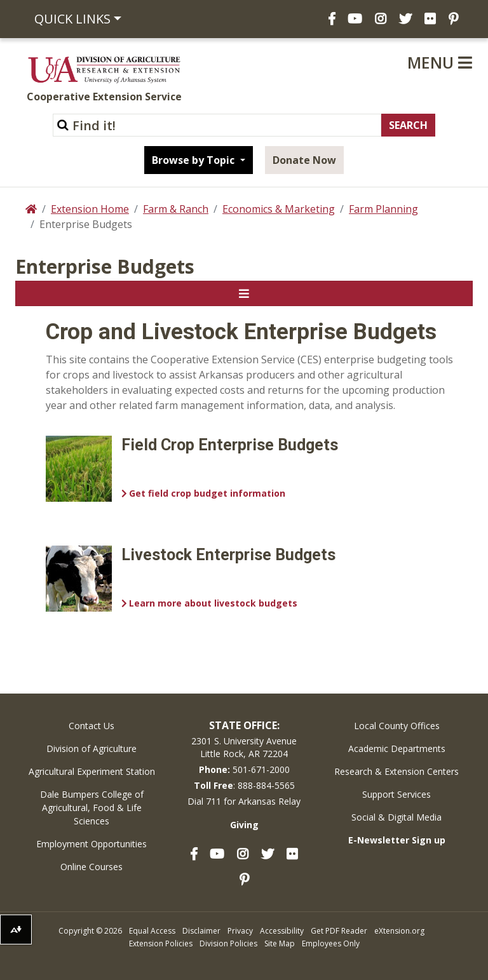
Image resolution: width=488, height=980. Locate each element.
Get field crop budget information (207, 493)
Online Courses (91, 867)
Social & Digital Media (396, 817)
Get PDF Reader (339, 931)
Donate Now (304, 160)
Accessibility (282, 931)
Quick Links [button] (72, 19)
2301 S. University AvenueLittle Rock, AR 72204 (244, 747)
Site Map (280, 943)
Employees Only (331, 943)
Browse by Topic (194, 160)
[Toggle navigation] (244, 293)
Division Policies (228, 943)
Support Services (396, 794)
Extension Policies (161, 943)
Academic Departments (397, 748)
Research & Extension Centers (396, 771)
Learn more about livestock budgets (213, 603)
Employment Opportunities (91, 844)
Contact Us (91, 726)
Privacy (240, 931)
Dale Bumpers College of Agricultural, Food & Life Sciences (92, 808)
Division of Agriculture (91, 748)
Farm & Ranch (176, 209)
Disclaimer (201, 931)
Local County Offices (397, 726)
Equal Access (152, 931)
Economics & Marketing (279, 209)
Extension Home (90, 209)
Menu (440, 62)
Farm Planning (383, 209)
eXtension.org (399, 931)
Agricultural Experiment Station (92, 771)
